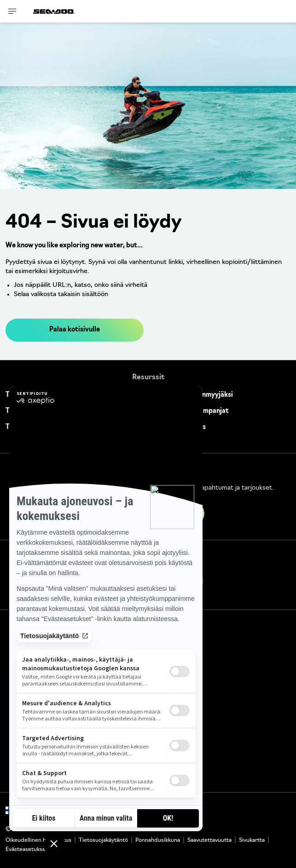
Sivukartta (252, 840)
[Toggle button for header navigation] (12, 11)
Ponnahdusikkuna (158, 840)
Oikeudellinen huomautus (38, 840)
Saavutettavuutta (209, 840)
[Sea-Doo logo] (54, 11)
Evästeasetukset (27, 850)
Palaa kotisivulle (75, 330)
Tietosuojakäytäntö (103, 840)
